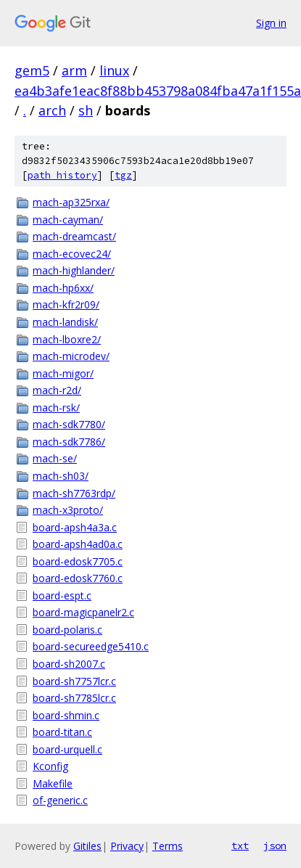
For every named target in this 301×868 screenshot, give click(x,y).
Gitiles (87, 846)
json (275, 846)
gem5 (32, 70)
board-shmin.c (66, 715)
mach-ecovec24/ (72, 254)
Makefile (53, 783)
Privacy (127, 846)
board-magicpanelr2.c (83, 612)
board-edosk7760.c (78, 578)
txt (240, 846)
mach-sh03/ (61, 476)
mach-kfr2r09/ (66, 304)
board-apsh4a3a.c (75, 527)
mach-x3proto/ (68, 510)
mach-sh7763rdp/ (74, 493)
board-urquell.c (67, 749)
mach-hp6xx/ (63, 288)
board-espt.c (62, 595)
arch (52, 110)
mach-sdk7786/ (69, 442)
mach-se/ (55, 458)
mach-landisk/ (65, 322)
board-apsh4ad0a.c (78, 544)
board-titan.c (62, 732)
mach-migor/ (63, 373)
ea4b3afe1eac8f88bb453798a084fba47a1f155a (158, 91)
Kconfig (50, 766)
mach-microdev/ (71, 356)
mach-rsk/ (56, 408)
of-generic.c (60, 800)
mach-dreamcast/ (74, 236)
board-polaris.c (67, 630)
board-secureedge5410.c (91, 646)
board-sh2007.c (69, 664)
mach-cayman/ (68, 220)
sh (86, 110)
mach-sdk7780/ (69, 424)
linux (114, 70)
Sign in (271, 23)
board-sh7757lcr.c (74, 681)
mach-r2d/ (57, 390)
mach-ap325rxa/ (71, 202)
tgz (123, 175)
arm (74, 70)
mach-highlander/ (74, 270)
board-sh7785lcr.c (74, 698)
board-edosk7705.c (78, 561)
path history (62, 175)
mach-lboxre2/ (67, 339)
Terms (168, 846)
